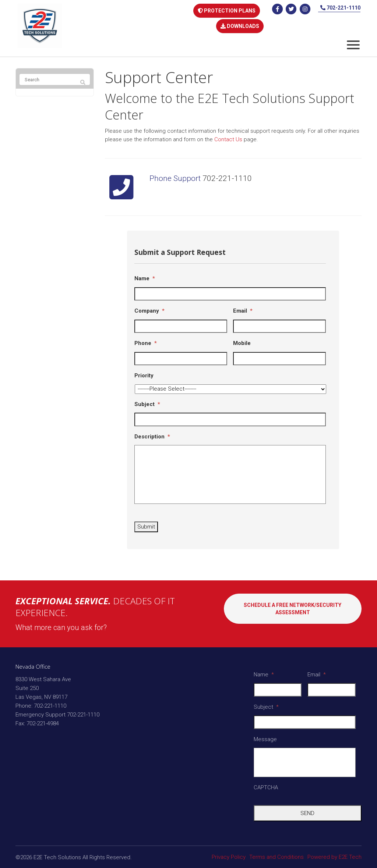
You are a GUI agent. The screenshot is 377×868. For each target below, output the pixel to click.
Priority (144, 371)
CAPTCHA (266, 783)
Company (149, 306)
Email (243, 306)
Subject (147, 400)
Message (265, 735)
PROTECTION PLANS (226, 10)
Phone (146, 339)
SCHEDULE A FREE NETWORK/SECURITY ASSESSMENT (293, 609)
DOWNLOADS (239, 22)
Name (145, 274)
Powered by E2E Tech (334, 853)
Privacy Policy (229, 853)
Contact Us (228, 135)
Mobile (242, 339)
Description (152, 432)
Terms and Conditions (276, 853)
